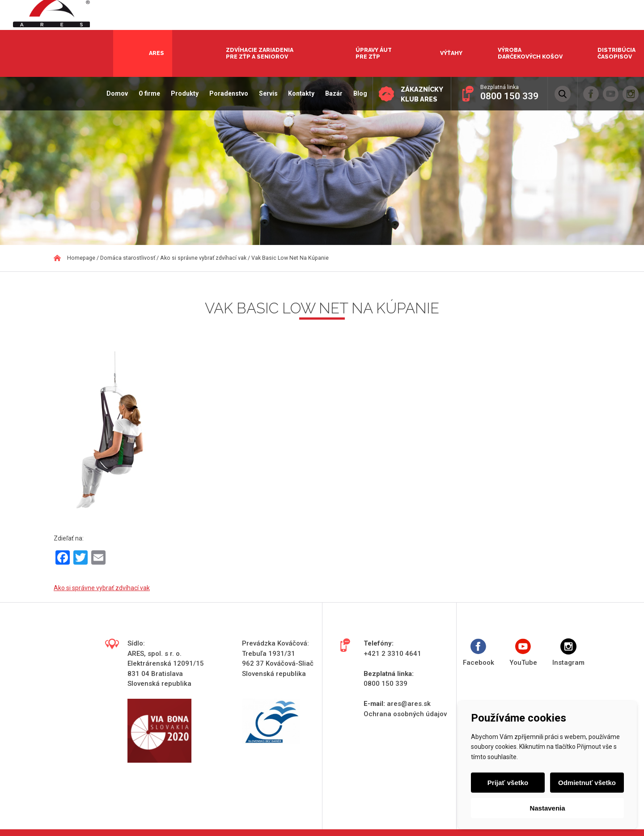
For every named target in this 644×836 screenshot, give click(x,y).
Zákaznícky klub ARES (420, 94)
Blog (357, 93)
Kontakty (299, 93)
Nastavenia (547, 808)
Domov (114, 93)
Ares (157, 53)
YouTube (523, 652)
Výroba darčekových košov (530, 53)
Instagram (568, 652)
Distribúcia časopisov (616, 53)
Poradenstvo (226, 93)
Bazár (331, 93)
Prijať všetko (508, 783)
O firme (146, 93)
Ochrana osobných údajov (405, 714)
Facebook (479, 652)
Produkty (182, 93)
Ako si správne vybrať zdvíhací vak (102, 588)
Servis (265, 93)
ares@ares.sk (409, 704)
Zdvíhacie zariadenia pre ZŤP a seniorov (260, 53)
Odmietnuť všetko (587, 783)
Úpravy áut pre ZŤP (374, 53)
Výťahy (451, 53)
